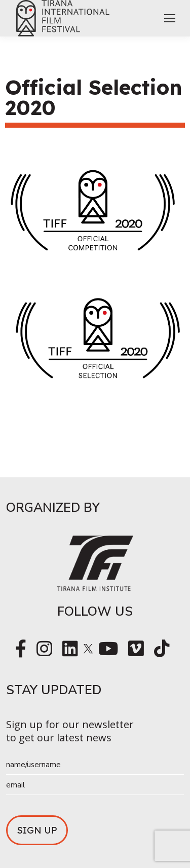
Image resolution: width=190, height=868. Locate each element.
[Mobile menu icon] (170, 18)
